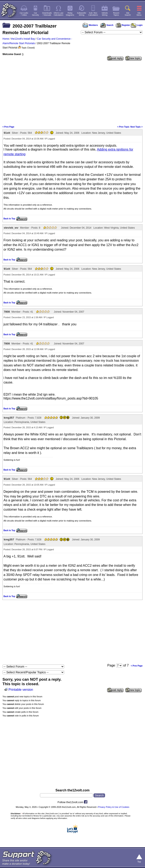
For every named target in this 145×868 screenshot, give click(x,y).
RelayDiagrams (70, 14)
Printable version (21, 690)
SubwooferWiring (82, 14)
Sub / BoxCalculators (93, 14)
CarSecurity (35, 14)
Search (107, 25)
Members (90, 25)
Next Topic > (136, 127)
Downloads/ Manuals (47, 14)
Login (137, 25)
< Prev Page (8, 127)
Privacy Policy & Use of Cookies (114, 807)
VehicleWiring (105, 14)
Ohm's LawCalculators (59, 14)
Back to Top (9, 219)
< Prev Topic (123, 127)
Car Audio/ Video (24, 14)
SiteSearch (128, 14)
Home (6, 39)
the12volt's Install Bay (23, 39)
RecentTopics (116, 14)
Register (123, 25)
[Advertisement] (72, 93)
